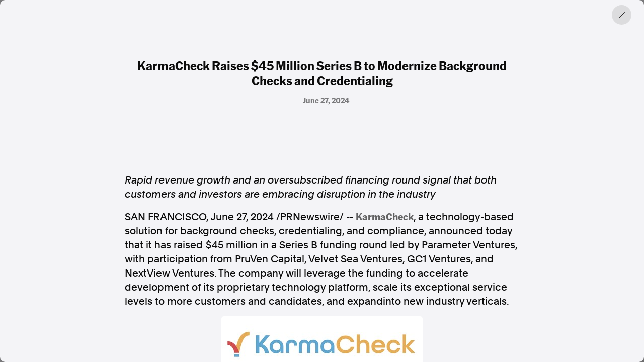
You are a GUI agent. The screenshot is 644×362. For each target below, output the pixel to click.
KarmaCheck (385, 216)
